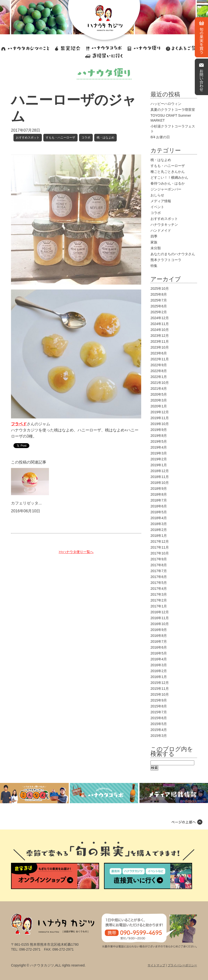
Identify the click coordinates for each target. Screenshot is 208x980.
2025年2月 (159, 312)
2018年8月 (159, 494)
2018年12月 (160, 471)
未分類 (156, 248)
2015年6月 (159, 718)
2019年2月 (159, 459)
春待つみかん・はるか (168, 183)
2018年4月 (159, 518)
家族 (154, 242)
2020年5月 (159, 394)
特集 (154, 266)
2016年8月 (159, 636)
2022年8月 (159, 371)
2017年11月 (160, 547)
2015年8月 (159, 706)
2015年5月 (159, 724)
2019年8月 (159, 436)
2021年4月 (159, 389)
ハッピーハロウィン (166, 104)
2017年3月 (159, 594)
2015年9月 (159, 700)
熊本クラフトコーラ (166, 260)
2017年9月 (159, 559)
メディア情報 (161, 201)
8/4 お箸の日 (160, 137)
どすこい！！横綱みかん (169, 177)
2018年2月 (159, 530)
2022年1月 (159, 377)
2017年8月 (159, 565)
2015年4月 (159, 730)
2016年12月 (160, 612)
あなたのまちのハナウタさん (173, 254)
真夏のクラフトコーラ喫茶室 (173, 110)
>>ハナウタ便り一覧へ (76, 552)
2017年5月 (159, 583)
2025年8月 (159, 294)
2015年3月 (159, 736)
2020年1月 (159, 406)
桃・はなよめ (105, 138)
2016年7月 (159, 641)
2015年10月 (160, 694)
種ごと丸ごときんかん (168, 172)
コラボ (86, 138)
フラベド (19, 424)
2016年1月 (159, 677)
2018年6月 (159, 506)
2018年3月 (159, 524)
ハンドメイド (161, 230)
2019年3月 (159, 453)
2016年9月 (159, 630)
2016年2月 (159, 671)
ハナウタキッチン (164, 225)
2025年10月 (160, 289)
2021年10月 (160, 383)
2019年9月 (159, 430)
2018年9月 (159, 489)
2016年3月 (159, 665)
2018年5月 (159, 512)
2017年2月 (159, 600)
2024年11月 (160, 324)
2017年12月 (160, 541)
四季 (154, 236)
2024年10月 (160, 330)
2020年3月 (159, 400)
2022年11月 (160, 359)
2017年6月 (159, 577)
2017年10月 (160, 553)
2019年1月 (159, 465)
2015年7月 (159, 712)
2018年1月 (159, 536)
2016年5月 (159, 653)
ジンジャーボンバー (166, 189)
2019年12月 (160, 412)
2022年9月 (159, 365)
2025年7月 (159, 300)
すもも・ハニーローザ (60, 138)
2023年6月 (159, 353)
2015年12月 (160, 683)
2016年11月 (160, 618)
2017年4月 (159, 589)
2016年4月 (159, 659)
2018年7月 (159, 500)
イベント (157, 207)
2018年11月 (160, 477)
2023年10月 (160, 347)
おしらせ (157, 195)
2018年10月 (160, 483)
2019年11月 (160, 418)
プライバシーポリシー (182, 965)
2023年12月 (160, 336)
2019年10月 (160, 424)
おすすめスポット (28, 138)
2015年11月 (160, 689)
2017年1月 (159, 606)
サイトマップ (156, 965)
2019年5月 (159, 441)
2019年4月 (159, 447)
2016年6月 (159, 647)
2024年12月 (160, 318)
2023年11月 (160, 341)
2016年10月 (160, 624)
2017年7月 (159, 571)
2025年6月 (159, 306)
